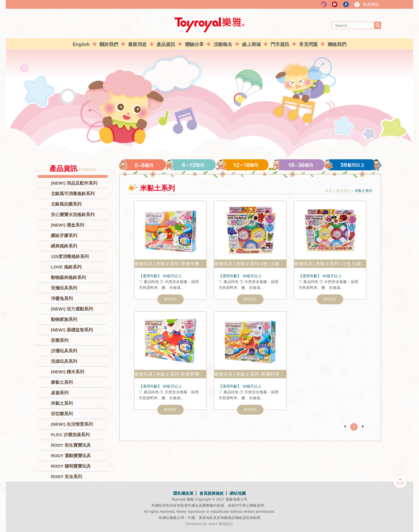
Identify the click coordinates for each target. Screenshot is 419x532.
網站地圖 (238, 493)
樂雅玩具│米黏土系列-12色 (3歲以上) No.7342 (330, 264)
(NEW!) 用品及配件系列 (74, 183)
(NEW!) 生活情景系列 (72, 424)
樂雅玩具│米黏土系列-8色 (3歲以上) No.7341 (250, 264)
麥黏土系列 (62, 382)
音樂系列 (60, 340)
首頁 (329, 191)
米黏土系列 (62, 403)
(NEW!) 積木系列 (68, 372)
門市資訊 (280, 45)
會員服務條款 (212, 493)
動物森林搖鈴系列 (68, 277)
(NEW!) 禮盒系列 (68, 225)
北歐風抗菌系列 (66, 204)
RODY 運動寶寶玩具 (71, 456)
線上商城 (251, 45)
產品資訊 (166, 45)
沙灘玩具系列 (64, 351)
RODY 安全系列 (66, 477)
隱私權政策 (183, 493)
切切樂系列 (62, 414)
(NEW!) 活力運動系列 (72, 309)
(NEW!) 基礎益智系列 (72, 330)
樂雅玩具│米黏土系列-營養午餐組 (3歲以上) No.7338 (170, 264)
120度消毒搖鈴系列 (70, 256)
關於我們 (109, 45)
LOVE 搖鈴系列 (66, 267)
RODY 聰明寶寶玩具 (71, 466)
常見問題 (308, 45)
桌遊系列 (60, 393)
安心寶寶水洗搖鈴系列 (73, 214)
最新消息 (137, 45)
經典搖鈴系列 (64, 246)
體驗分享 (194, 45)
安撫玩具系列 (64, 288)
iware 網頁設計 (221, 524)
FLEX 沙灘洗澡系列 (70, 435)
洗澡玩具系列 (64, 361)
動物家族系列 (64, 319)
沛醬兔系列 (62, 298)
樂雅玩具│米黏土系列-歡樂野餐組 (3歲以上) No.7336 (170, 374)
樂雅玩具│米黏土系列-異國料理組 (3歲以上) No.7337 (250, 374)
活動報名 (223, 45)
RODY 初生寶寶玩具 (71, 445)
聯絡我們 (337, 45)
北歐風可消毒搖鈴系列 (73, 193)
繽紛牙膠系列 (64, 235)
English (81, 45)
